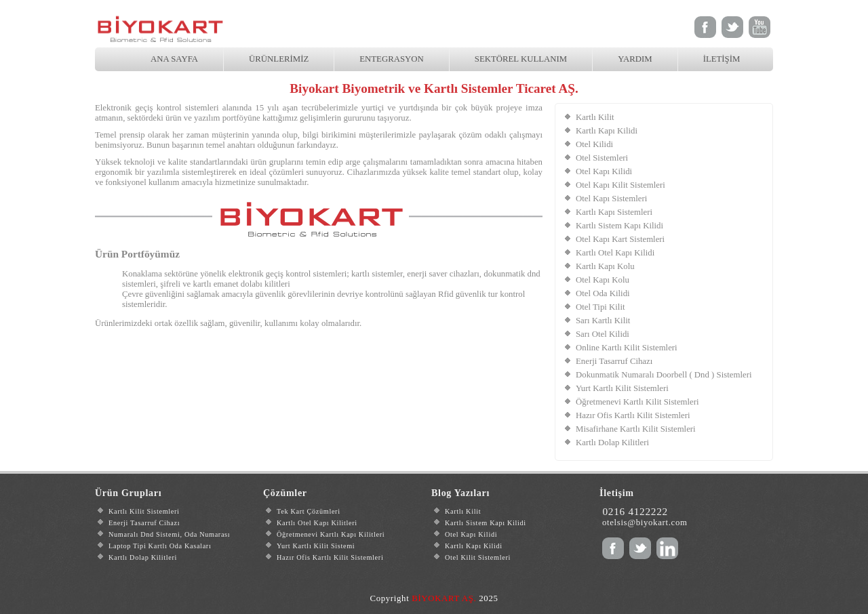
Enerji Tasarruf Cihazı (614, 361)
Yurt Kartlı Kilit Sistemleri (622, 388)
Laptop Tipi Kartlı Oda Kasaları (160, 546)
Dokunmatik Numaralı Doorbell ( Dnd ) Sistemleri (664, 375)
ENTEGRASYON (392, 59)
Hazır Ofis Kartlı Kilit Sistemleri (633, 415)
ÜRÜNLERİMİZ (279, 59)
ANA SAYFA (174, 59)
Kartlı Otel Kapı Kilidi (615, 253)
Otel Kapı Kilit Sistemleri (620, 185)
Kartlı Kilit (595, 117)
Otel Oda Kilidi (603, 293)
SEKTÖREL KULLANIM (521, 59)
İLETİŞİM (722, 59)
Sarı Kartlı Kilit (603, 321)
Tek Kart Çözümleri (309, 511)
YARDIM (635, 59)
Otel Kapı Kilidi (604, 171)
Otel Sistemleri (602, 158)
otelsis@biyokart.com (645, 523)
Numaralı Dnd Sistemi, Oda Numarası (169, 534)
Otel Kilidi (594, 144)
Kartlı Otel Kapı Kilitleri (317, 523)
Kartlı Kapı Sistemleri (614, 212)
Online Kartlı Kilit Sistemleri (627, 348)
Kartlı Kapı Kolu (605, 266)
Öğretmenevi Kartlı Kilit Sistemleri (637, 402)
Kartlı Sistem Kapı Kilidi (619, 226)
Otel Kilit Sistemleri (478, 557)
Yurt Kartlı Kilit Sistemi (316, 546)
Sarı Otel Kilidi (603, 334)
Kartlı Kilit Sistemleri (144, 511)
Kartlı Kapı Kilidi (607, 131)
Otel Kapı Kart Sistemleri (620, 239)
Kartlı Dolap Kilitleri (612, 443)
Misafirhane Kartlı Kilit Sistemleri (636, 429)
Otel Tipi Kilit (600, 307)
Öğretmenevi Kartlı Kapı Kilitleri (331, 534)
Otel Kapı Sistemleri (611, 199)
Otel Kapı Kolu (603, 280)
